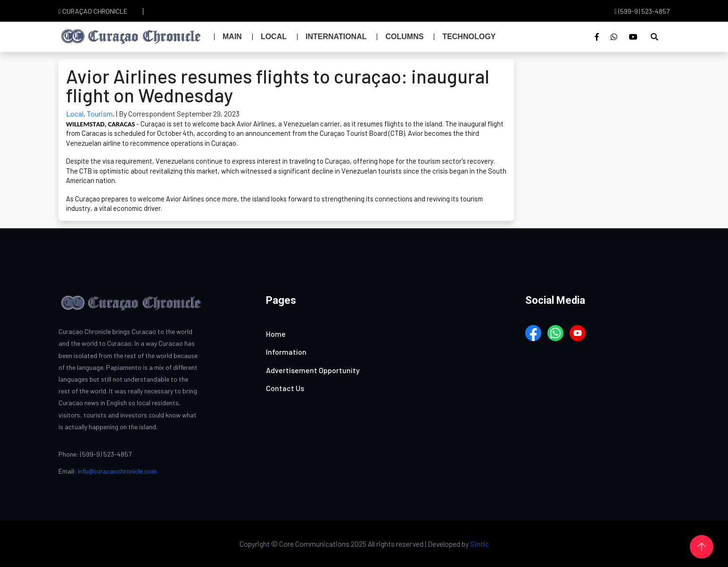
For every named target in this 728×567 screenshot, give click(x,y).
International (336, 37)
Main (232, 37)
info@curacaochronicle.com (117, 471)
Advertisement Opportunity (313, 370)
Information (286, 352)
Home (276, 334)
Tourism (100, 113)
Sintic (480, 544)
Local (274, 37)
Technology (469, 37)
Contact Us (285, 388)
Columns (404, 37)
